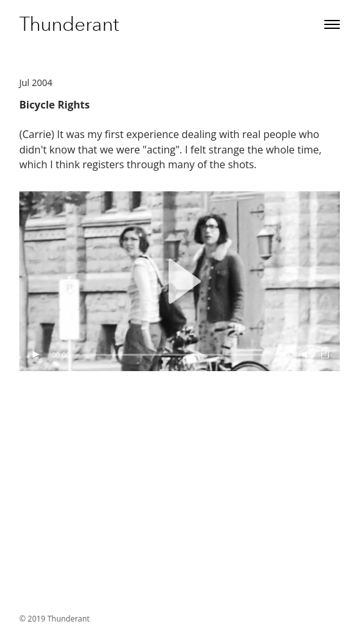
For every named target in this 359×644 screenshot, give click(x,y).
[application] (179, 282)
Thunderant (69, 24)
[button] (180, 281)
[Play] (35, 355)
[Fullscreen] (326, 355)
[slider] (173, 355)
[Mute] (305, 355)
